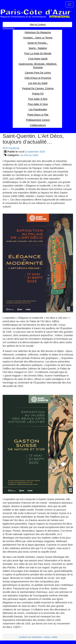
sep (33, 152)
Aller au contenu (38, 25)
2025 (42, 152)
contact (47, 637)
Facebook (14, 148)
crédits (54, 637)
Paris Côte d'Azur (35, 14)
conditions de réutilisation (30, 637)
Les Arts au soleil (29, 155)
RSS (5, 148)
